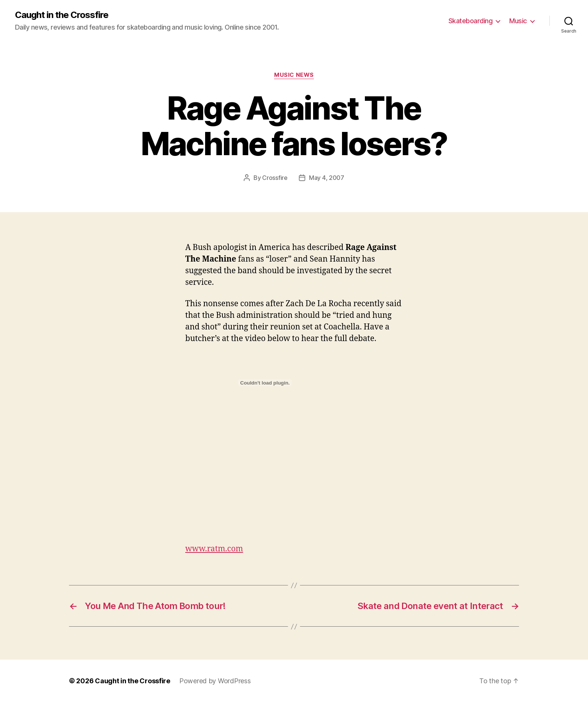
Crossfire (275, 178)
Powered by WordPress (215, 681)
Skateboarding (471, 21)
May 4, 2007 (327, 178)
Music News (294, 75)
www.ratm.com (214, 549)
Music (518, 21)
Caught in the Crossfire (62, 15)
